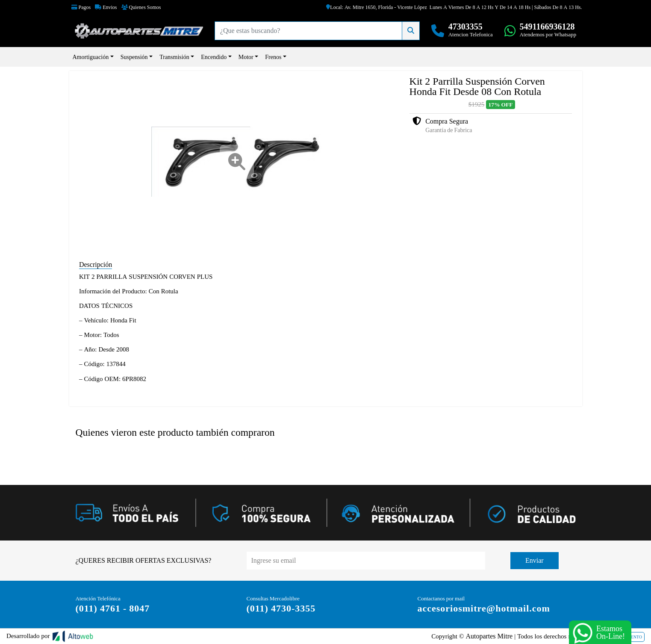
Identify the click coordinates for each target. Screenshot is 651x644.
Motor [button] (246, 57)
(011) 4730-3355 (281, 608)
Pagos (81, 7)
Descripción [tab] (96, 264)
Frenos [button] (273, 57)
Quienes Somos (141, 7)
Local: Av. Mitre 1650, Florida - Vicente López (377, 7)
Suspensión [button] (134, 57)
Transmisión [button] (174, 57)
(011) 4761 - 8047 (113, 608)
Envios (106, 7)
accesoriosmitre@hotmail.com (484, 608)
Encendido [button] (214, 57)
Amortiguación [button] (91, 57)
